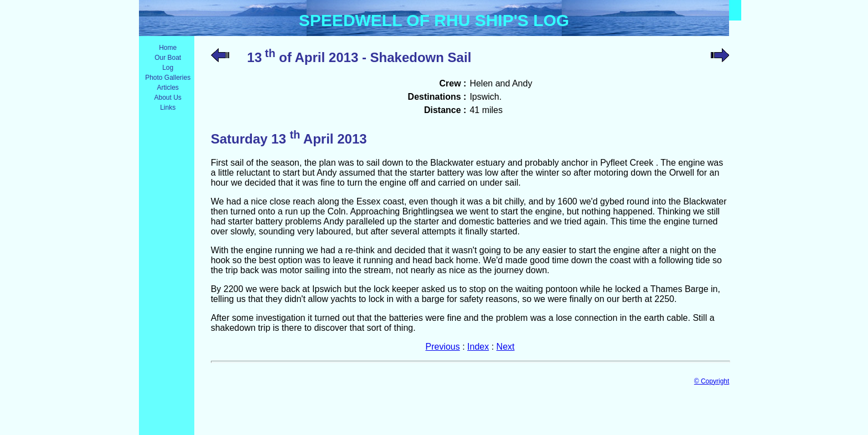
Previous (443, 347)
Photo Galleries (168, 78)
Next (506, 347)
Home (168, 48)
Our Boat (168, 58)
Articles (168, 88)
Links (168, 108)
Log (168, 68)
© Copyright (712, 381)
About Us (167, 98)
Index (478, 347)
